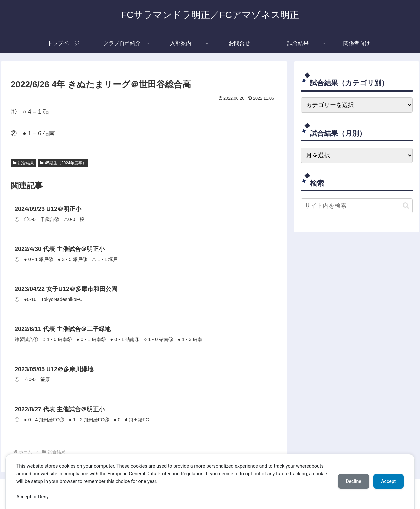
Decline (353, 481)
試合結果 (23, 163)
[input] (357, 206)
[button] (406, 205)
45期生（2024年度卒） (63, 163)
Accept (388, 481)
